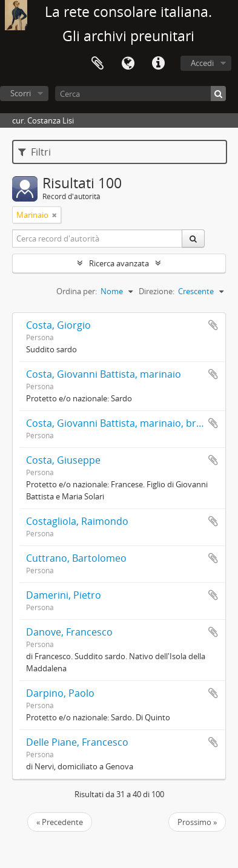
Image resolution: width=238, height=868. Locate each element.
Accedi (202, 63)
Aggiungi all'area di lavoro (213, 325)
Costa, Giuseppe (63, 460)
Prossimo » (197, 822)
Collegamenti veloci (158, 64)
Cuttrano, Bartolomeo (76, 558)
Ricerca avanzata (119, 263)
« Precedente (60, 822)
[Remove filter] (55, 215)
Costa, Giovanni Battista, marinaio (104, 374)
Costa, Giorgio (58, 325)
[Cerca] (140, 94)
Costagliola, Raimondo (77, 521)
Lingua (128, 64)
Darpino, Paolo (60, 693)
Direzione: (157, 291)
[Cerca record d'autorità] (98, 238)
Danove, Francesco (69, 632)
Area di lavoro (98, 64)
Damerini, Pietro (64, 595)
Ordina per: (77, 291)
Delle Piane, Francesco (77, 742)
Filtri (35, 152)
